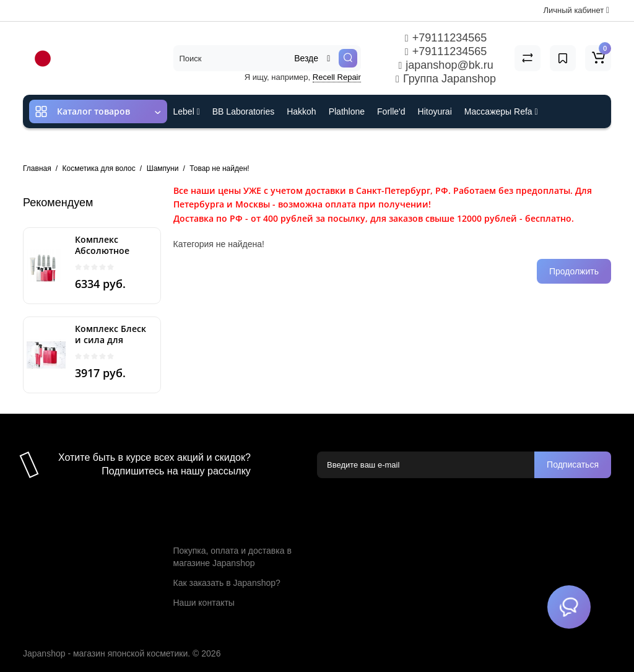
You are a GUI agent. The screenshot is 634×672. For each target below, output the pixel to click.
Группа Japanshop (446, 79)
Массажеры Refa (501, 111)
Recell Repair (337, 77)
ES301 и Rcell (201, 145)
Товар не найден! (219, 168)
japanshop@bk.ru (445, 65)
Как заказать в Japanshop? (227, 583)
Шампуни (163, 168)
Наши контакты (204, 603)
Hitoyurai (435, 111)
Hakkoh (301, 111)
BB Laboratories (243, 111)
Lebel (187, 111)
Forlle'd (391, 111)
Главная (37, 168)
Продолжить (574, 271)
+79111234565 (446, 38)
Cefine (255, 145)
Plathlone (347, 111)
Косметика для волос (99, 168)
